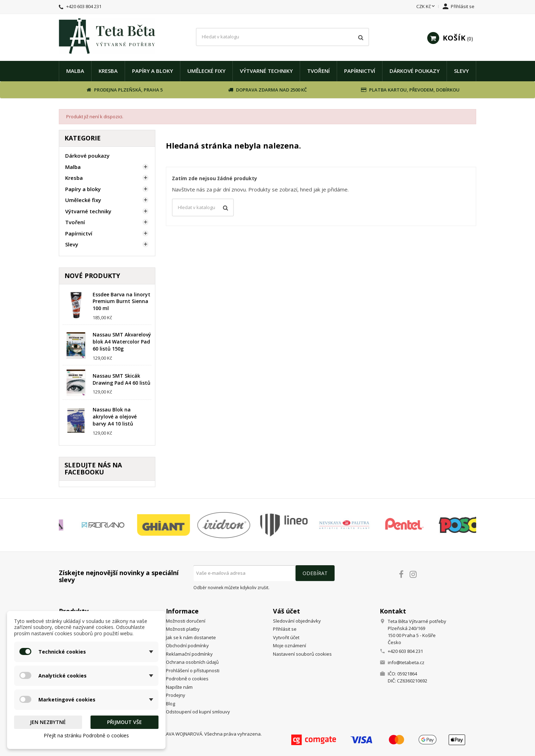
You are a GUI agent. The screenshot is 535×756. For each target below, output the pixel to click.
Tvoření (318, 71)
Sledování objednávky (297, 621)
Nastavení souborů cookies (302, 654)
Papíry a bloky (153, 71)
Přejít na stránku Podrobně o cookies (86, 735)
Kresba (108, 71)
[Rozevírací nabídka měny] (426, 7)
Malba (75, 71)
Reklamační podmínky (189, 654)
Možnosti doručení (186, 621)
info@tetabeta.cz (406, 662)
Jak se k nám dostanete (191, 637)
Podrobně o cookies (187, 679)
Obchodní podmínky (187, 645)
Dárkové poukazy (415, 71)
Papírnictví (360, 71)
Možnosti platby (183, 629)
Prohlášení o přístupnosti (193, 670)
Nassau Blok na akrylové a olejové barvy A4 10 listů (115, 417)
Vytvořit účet (286, 637)
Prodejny (176, 695)
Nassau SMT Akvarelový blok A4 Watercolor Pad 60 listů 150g (122, 342)
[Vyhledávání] (283, 37)
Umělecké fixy (206, 71)
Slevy (461, 71)
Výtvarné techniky (266, 71)
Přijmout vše (125, 722)
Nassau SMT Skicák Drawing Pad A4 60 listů (122, 379)
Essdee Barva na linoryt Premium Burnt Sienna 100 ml (122, 301)
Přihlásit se (285, 629)
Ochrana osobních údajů (192, 662)
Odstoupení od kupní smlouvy (198, 712)
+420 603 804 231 (84, 6)
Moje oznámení (290, 645)
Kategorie (83, 138)
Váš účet (287, 611)
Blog (170, 704)
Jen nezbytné (48, 722)
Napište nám (179, 687)
